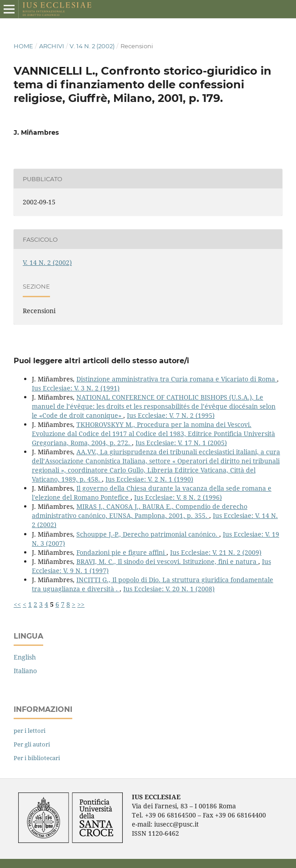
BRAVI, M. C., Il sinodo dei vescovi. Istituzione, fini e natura (167, 561)
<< (17, 604)
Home (23, 46)
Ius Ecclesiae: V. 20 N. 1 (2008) (169, 589)
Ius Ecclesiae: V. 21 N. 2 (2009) (216, 552)
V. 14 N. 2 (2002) (92, 46)
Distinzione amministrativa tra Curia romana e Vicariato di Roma (177, 379)
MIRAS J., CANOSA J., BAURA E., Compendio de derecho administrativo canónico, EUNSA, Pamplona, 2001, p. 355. (140, 511)
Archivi (52, 46)
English (25, 657)
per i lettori (30, 731)
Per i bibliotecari (37, 758)
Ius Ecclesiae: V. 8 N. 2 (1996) (178, 497)
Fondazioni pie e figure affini (121, 552)
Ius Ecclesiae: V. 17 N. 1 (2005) (181, 443)
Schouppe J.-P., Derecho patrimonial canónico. (148, 534)
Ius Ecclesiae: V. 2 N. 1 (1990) (149, 479)
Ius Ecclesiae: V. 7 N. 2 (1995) (171, 415)
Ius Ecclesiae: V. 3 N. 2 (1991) (76, 388)
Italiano (25, 671)
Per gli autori (32, 744)
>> (81, 604)
